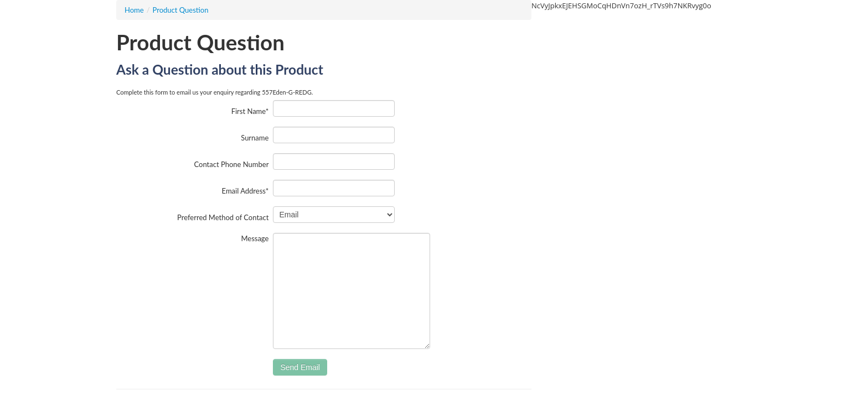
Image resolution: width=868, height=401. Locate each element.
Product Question (181, 10)
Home (134, 10)
